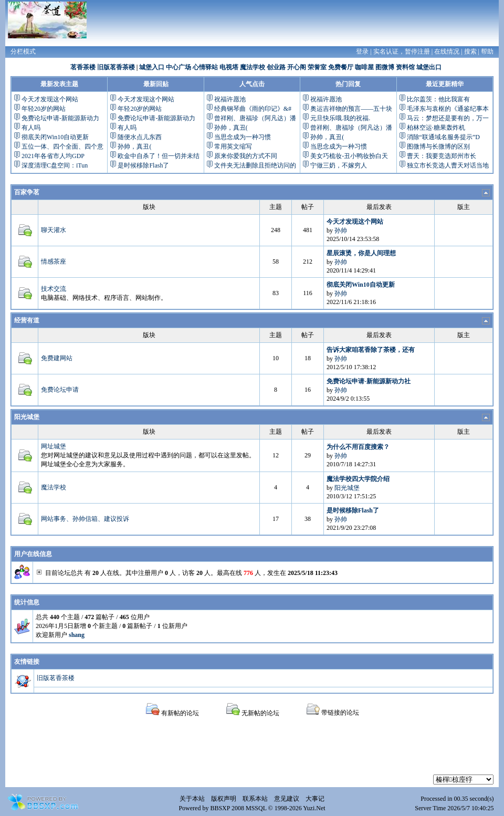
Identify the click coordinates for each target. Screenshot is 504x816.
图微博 (385, 67)
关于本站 (192, 799)
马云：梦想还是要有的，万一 (448, 118)
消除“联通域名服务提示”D (443, 137)
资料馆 (405, 67)
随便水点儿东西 (140, 137)
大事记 (315, 799)
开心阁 (297, 67)
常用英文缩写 (233, 147)
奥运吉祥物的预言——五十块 (351, 109)
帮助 (487, 51)
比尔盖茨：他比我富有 (438, 99)
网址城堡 (54, 446)
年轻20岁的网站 (44, 109)
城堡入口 (152, 67)
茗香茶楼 (83, 67)
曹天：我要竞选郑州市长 (442, 156)
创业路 (276, 67)
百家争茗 (27, 192)
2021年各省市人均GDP (53, 156)
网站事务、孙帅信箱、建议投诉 (85, 519)
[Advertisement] (252, 751)
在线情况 (447, 51)
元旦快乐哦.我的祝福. (340, 118)
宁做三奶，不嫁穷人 (339, 165)
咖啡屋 (364, 67)
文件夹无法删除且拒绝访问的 (255, 165)
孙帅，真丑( (134, 147)
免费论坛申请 (60, 390)
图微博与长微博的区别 (438, 147)
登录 (362, 51)
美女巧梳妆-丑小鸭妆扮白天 (349, 156)
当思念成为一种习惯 (243, 137)
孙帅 (341, 231)
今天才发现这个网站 (50, 99)
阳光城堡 (27, 417)
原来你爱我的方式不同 (246, 156)
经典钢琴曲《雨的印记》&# (253, 109)
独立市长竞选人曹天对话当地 (448, 165)
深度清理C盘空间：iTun (55, 165)
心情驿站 (205, 67)
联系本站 (255, 799)
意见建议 (287, 799)
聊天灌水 (54, 230)
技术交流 (54, 289)
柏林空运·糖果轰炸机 (436, 128)
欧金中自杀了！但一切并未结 (159, 156)
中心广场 (178, 67)
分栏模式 (23, 51)
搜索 (470, 51)
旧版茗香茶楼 (116, 67)
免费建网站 (57, 358)
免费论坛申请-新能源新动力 (60, 118)
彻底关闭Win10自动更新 (55, 137)
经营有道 (27, 320)
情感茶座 (54, 261)
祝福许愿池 (230, 99)
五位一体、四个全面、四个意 (62, 147)
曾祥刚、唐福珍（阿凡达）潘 (255, 118)
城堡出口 (429, 67)
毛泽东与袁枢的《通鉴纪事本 (448, 109)
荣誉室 (317, 67)
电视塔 (229, 67)
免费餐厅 (341, 67)
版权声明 (224, 799)
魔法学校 (253, 67)
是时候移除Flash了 (143, 165)
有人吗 (31, 128)
